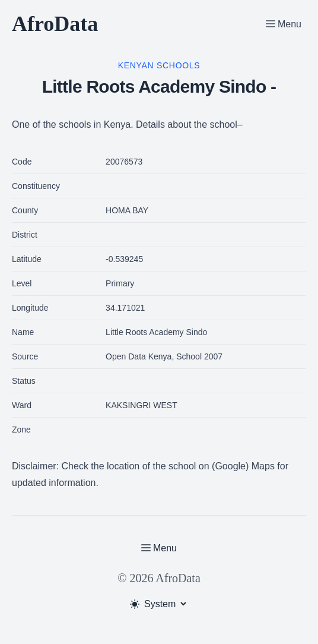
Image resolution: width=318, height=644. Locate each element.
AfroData (55, 24)
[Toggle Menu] (284, 24)
